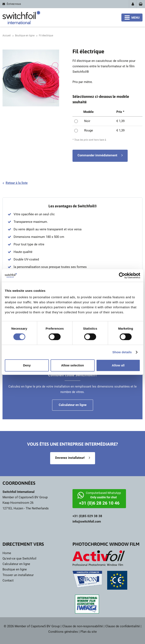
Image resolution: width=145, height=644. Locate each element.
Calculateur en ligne (16, 564)
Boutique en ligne (15, 569)
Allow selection (72, 365)
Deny (27, 365)
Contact (8, 580)
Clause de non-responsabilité (83, 626)
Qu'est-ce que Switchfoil (19, 559)
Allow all (118, 365)
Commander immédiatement (97, 155)
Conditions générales (63, 632)
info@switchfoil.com (87, 522)
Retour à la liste (17, 183)
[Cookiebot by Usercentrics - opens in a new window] (122, 275)
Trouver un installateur (18, 575)
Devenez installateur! (70, 458)
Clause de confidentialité (123, 626)
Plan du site (89, 632)
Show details (122, 352)
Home (7, 553)
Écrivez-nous (14, 4)
